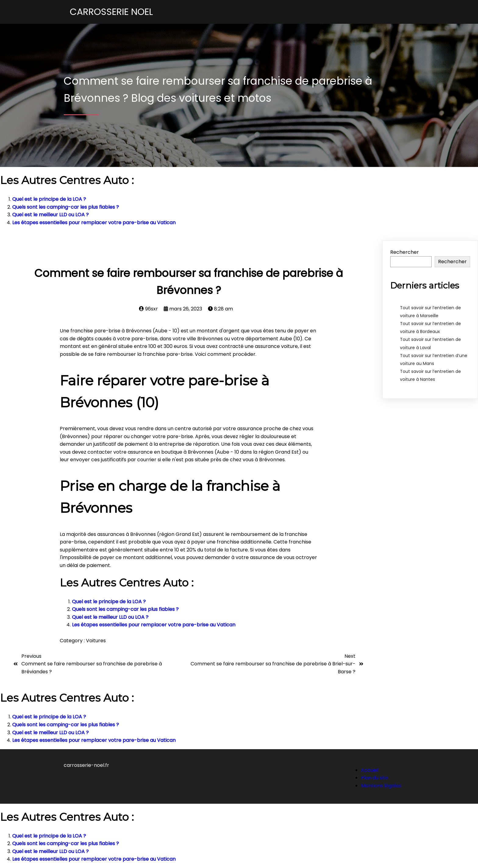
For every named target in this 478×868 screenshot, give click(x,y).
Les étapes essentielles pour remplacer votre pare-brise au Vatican (94, 223)
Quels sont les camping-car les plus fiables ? (66, 207)
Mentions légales (381, 786)
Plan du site (375, 778)
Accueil (370, 770)
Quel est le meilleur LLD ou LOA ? (50, 215)
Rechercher (405, 252)
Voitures (96, 641)
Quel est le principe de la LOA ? (49, 199)
